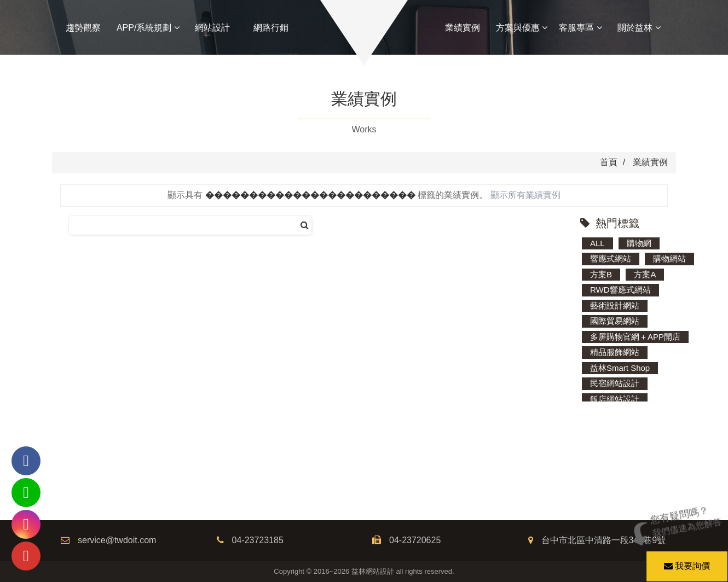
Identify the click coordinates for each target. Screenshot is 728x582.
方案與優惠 (522, 28)
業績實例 (463, 28)
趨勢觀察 (83, 28)
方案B (601, 274)
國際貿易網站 (615, 321)
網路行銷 (271, 28)
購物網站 (669, 258)
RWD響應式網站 (620, 290)
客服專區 (580, 28)
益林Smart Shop (620, 368)
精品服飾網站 (615, 352)
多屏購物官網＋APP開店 (635, 337)
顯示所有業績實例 (525, 195)
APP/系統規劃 (148, 28)
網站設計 (212, 28)
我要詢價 (685, 561)
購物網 (639, 243)
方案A (645, 274)
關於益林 (639, 28)
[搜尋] (305, 226)
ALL (597, 243)
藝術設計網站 (615, 305)
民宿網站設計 (615, 383)
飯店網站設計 (615, 399)
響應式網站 (611, 258)
